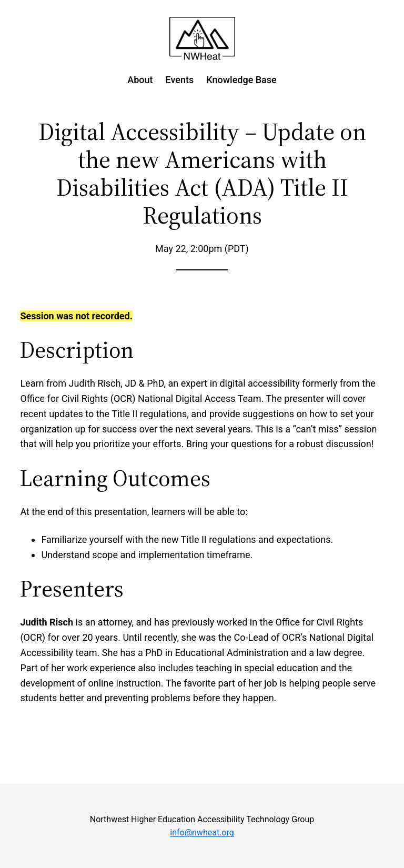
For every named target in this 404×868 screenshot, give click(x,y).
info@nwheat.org (202, 832)
